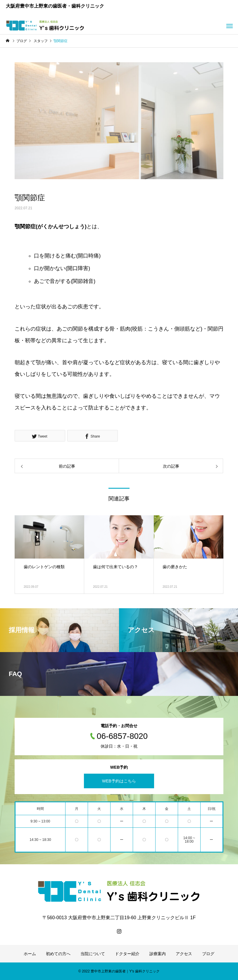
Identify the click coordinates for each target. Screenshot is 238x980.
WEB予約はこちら (119, 781)
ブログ (208, 954)
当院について (93, 954)
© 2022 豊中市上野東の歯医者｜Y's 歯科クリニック (119, 971)
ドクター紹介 (127, 954)
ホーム (30, 954)
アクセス (184, 954)
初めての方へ (58, 954)
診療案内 (158, 954)
